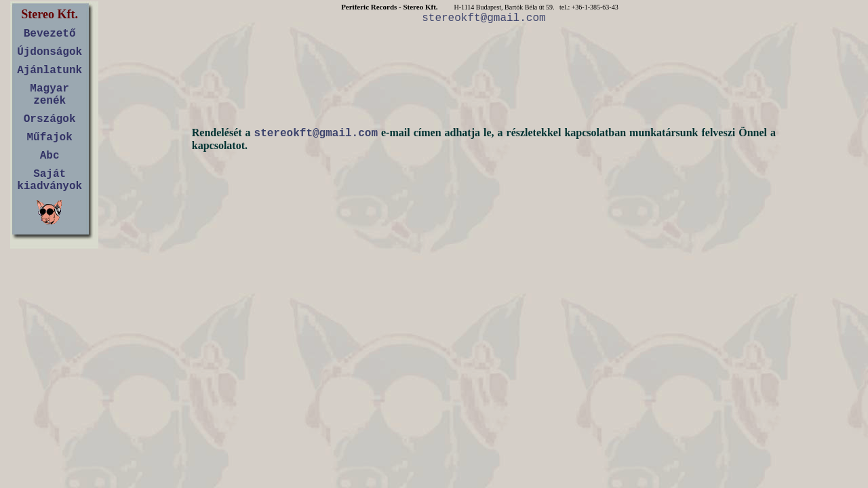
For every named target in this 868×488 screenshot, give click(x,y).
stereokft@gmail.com (484, 18)
